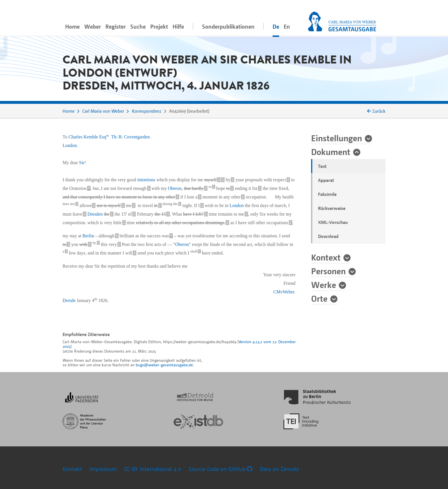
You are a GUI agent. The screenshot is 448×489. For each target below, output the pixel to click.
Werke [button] (324, 285)
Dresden (95, 214)
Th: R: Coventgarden (130, 137)
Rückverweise (332, 208)
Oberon (175, 188)
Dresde (69, 300)
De (276, 26)
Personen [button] (328, 271)
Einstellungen (337, 138)
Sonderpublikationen (228, 26)
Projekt (159, 26)
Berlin (88, 236)
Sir (82, 163)
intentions (146, 180)
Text (322, 166)
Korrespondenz (147, 111)
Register (116, 26)
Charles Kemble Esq (89, 137)
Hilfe (178, 26)
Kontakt (72, 469)
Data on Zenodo (279, 469)
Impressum (103, 469)
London (70, 145)
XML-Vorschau (333, 222)
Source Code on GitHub (220, 469)
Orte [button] (319, 298)
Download (328, 236)
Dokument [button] (331, 152)
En (287, 26)
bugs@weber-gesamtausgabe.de (164, 365)
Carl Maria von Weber (103, 111)
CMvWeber (284, 292)
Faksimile (327, 194)
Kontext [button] (326, 257)
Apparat (326, 180)
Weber (93, 26)
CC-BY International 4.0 (153, 469)
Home (72, 26)
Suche (138, 26)
